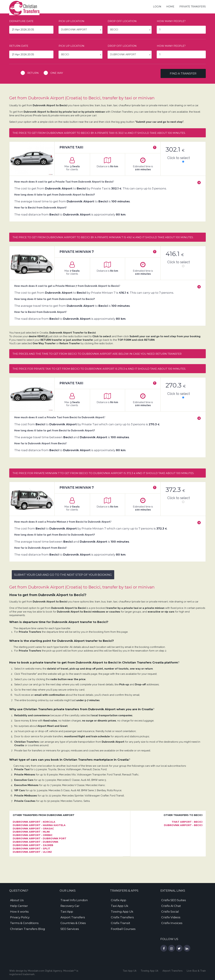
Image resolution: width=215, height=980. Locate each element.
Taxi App (67, 912)
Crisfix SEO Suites (174, 900)
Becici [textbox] (114, 30)
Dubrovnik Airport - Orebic (33, 835)
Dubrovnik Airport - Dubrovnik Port (40, 838)
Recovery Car (70, 906)
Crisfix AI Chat (171, 906)
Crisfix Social (170, 912)
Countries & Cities (73, 923)
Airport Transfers (73, 917)
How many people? (171, 21)
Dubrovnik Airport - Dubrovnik (36, 842)
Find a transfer (183, 73)
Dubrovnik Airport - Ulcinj (32, 852)
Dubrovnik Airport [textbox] (74, 30)
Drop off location (122, 21)
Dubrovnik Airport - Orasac (33, 829)
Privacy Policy (20, 917)
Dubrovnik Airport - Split (31, 849)
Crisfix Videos (171, 917)
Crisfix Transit (121, 923)
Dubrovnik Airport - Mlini (31, 832)
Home (170, 7)
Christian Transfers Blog (28, 929)
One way (57, 73)
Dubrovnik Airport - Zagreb (33, 845)
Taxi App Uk (120, 906)
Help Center (19, 906)
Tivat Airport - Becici (187, 822)
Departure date (21, 21)
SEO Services (70, 929)
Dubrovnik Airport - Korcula (34, 822)
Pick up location (71, 21)
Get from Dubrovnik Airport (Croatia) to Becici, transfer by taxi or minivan (82, 98)
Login (157, 7)
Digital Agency (53, 971)
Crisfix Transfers (122, 917)
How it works (19, 912)
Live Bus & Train (196, 971)
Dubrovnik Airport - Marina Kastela (39, 825)
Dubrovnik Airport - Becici (183, 825)
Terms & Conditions (24, 923)
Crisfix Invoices (172, 923)
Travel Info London (74, 900)
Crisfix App (119, 900)
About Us (17, 900)
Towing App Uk (122, 912)
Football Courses (123, 929)
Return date (19, 46)
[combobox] (81, 30)
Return (33, 73)
